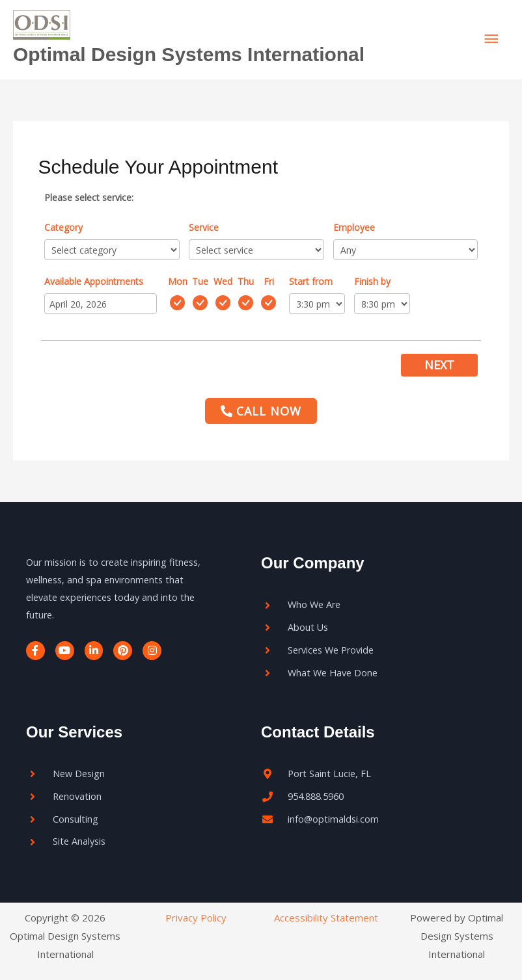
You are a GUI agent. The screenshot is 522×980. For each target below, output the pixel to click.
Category (63, 227)
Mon (178, 281)
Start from (311, 281)
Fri (269, 281)
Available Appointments (94, 281)
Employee (354, 227)
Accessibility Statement (326, 918)
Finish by (372, 281)
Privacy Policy (196, 918)
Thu (246, 281)
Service (204, 227)
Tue (200, 281)
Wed (223, 281)
